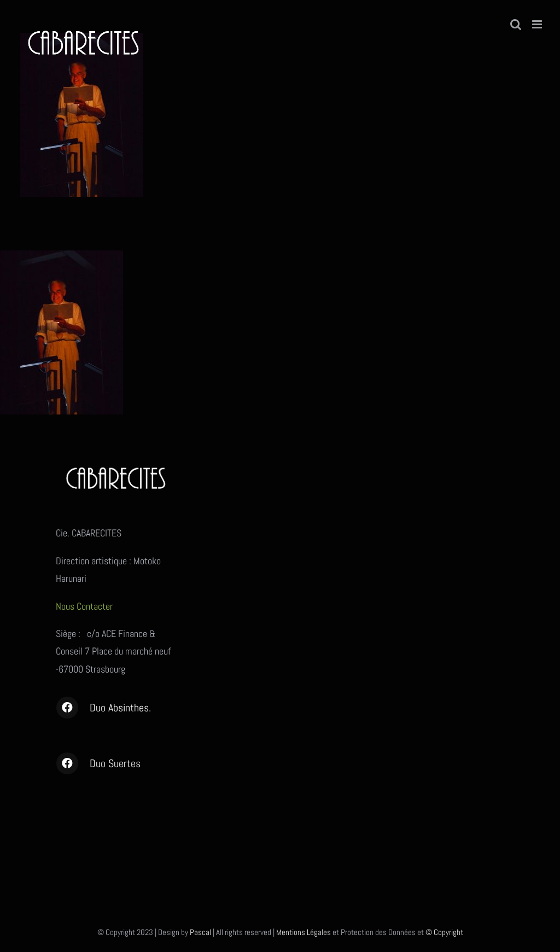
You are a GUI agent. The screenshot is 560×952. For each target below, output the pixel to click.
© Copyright (444, 932)
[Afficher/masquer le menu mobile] (538, 24)
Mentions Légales (304, 932)
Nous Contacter (85, 606)
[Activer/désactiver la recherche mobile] (516, 24)
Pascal (200, 932)
